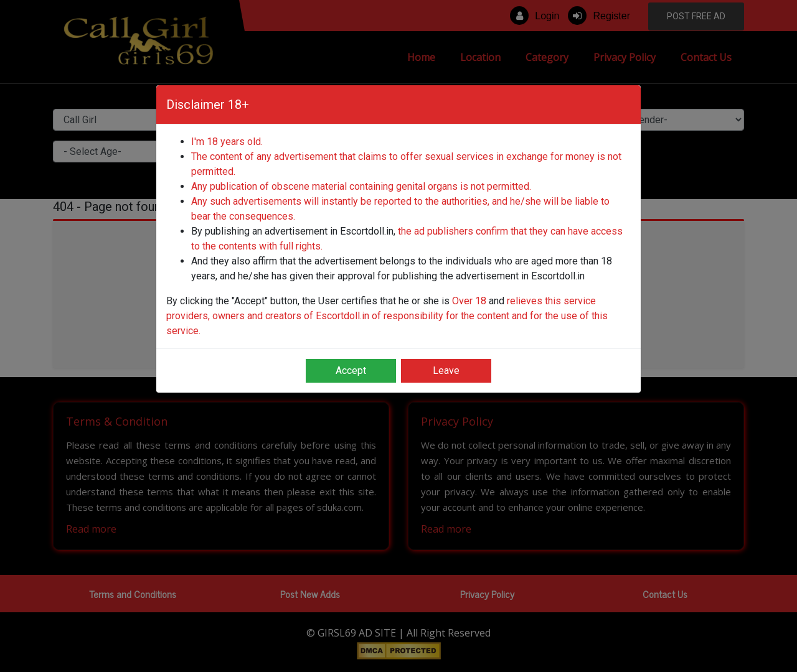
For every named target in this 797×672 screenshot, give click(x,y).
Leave (446, 371)
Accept (351, 371)
